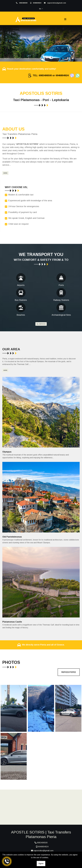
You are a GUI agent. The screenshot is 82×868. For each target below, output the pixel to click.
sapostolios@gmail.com (57, 3)
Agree (41, 863)
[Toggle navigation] (65, 19)
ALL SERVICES (41, 324)
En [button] (40, 9)
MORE (5, 173)
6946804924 (37, 3)
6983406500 (23, 3)
